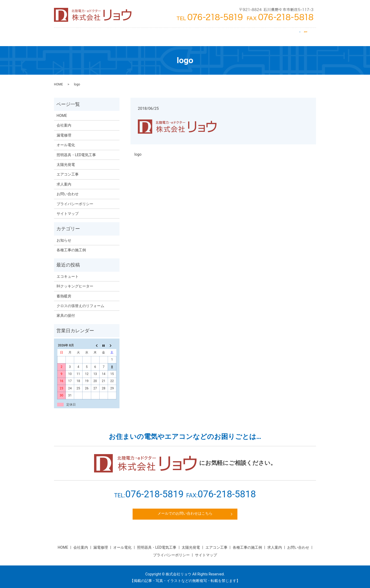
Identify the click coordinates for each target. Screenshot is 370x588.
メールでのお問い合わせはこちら (185, 511)
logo (138, 151)
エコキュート (68, 273)
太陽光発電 (141, 35)
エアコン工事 (113, 35)
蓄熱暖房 (64, 293)
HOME (68, 35)
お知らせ (64, 237)
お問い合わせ (285, 35)
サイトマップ (68, 210)
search (307, 35)
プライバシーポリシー (75, 201)
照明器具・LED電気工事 (177, 35)
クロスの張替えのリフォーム (80, 303)
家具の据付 (66, 312)
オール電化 (213, 35)
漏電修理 (237, 35)
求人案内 (259, 35)
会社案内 (88, 35)
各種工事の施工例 (71, 247)
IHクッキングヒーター (75, 283)
